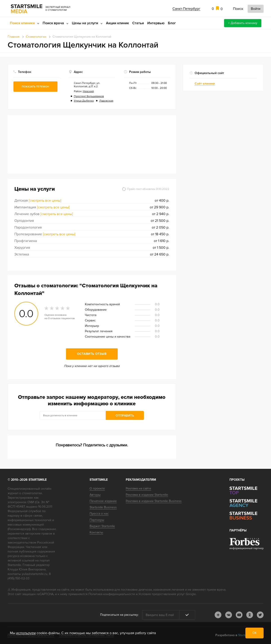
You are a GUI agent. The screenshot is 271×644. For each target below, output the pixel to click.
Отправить (125, 416)
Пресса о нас (99, 514)
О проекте (97, 488)
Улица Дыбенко (84, 101)
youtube (239, 615)
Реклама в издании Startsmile (147, 495)
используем (26, 633)
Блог (172, 23)
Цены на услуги (85, 23)
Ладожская (106, 101)
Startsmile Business (103, 507)
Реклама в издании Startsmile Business (154, 501)
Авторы (95, 495)
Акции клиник (117, 23)
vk (229, 615)
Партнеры (97, 520)
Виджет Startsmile (102, 526)
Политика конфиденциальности (112, 594)
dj (218, 615)
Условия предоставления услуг (162, 594)
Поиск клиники (22, 23)
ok (250, 615)
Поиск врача (53, 23)
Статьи (138, 23)
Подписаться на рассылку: (119, 615)
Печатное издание (103, 501)
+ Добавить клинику (243, 23)
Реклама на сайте (138, 488)
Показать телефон (35, 87)
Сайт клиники (205, 84)
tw (260, 615)
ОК (254, 633)
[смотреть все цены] (45, 201)
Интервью (156, 23)
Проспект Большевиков (89, 96)
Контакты (96, 532)
